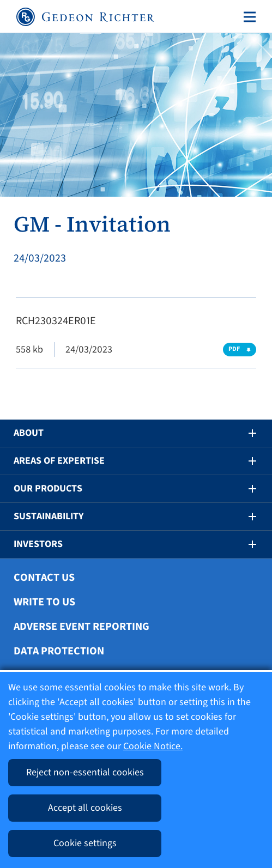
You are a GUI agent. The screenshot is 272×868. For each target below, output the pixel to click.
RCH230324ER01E (56, 321)
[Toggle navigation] (247, 17)
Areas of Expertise (59, 461)
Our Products (48, 488)
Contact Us (44, 578)
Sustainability (49, 516)
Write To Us (44, 602)
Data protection (59, 651)
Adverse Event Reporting (81, 627)
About (29, 433)
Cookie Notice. (153, 746)
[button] (245, 433)
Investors (38, 544)
